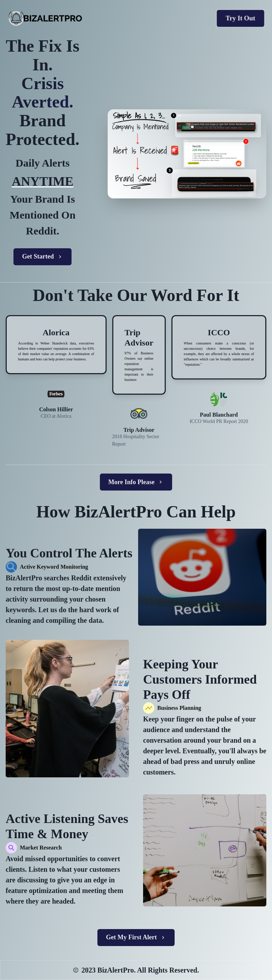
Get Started (42, 256)
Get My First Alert (136, 937)
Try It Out (240, 18)
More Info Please (136, 482)
